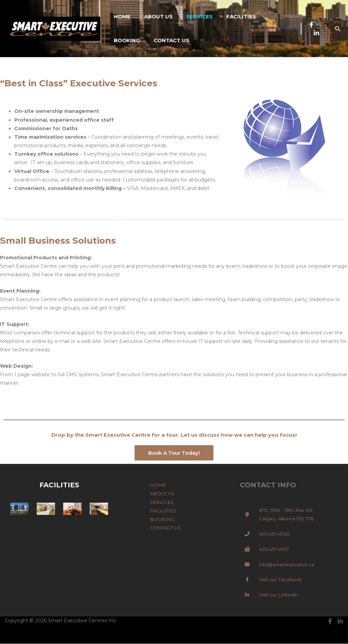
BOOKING (267, 16)
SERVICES (191, 16)
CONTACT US (130, 40)
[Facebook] (310, 24)
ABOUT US (153, 16)
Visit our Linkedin (279, 595)
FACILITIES (229, 16)
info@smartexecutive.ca (288, 564)
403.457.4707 (275, 550)
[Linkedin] (315, 33)
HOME (120, 16)
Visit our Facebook (281, 580)
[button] (338, 29)
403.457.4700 (275, 534)
